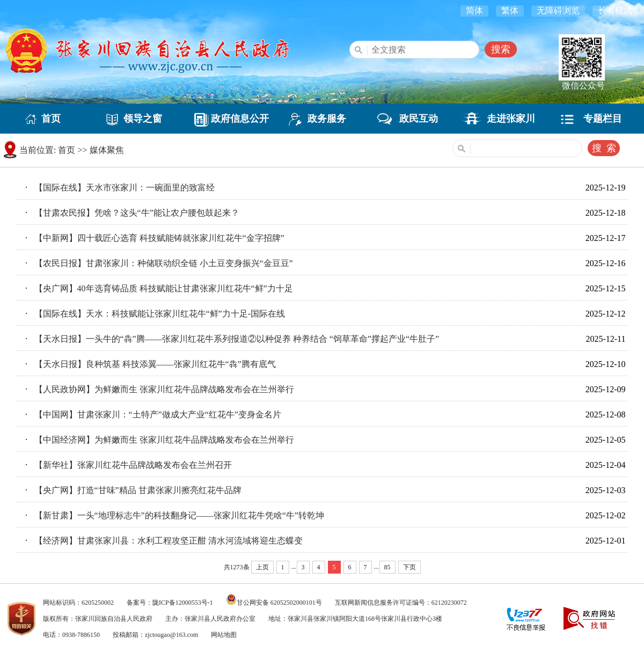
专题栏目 (598, 119)
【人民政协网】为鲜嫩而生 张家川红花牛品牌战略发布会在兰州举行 (164, 389)
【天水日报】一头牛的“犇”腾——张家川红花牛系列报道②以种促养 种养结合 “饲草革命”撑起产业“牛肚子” (237, 339)
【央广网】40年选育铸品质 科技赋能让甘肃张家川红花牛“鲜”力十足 (164, 288)
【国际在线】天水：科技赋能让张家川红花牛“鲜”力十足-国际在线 (160, 314)
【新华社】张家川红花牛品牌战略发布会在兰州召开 (133, 465)
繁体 (510, 10)
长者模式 (615, 10)
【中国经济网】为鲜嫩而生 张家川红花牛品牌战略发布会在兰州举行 (164, 440)
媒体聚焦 (107, 150)
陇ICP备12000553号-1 (183, 603)
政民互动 (414, 119)
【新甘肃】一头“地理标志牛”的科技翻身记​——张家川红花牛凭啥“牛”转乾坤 (179, 515)
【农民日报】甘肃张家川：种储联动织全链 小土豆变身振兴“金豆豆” (164, 263)
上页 (262, 567)
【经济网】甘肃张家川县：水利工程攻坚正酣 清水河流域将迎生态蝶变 (169, 541)
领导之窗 (138, 119)
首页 (46, 119)
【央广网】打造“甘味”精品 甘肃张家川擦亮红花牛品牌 (138, 490)
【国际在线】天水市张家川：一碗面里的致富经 (125, 188)
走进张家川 (506, 119)
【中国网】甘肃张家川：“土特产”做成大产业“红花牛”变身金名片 (158, 414)
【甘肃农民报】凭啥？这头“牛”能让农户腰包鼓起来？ (137, 213)
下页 (409, 567)
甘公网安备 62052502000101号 (279, 603)
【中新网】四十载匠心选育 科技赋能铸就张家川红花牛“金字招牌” (159, 238)
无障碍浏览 (558, 10)
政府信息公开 (230, 119)
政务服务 (322, 119)
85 (387, 567)
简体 (474, 10)
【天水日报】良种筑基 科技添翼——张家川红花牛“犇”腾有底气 (155, 364)
